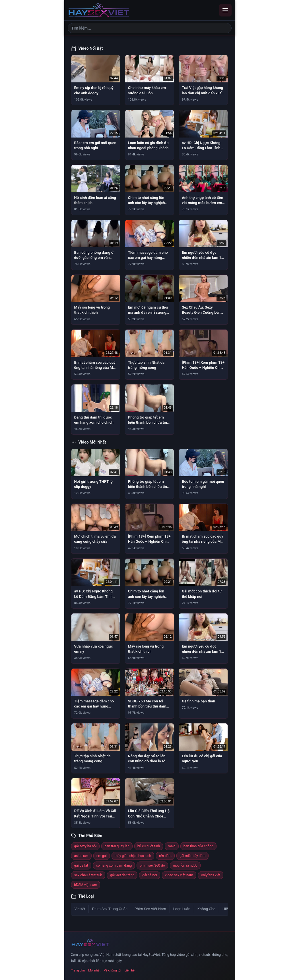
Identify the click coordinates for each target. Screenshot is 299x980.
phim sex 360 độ (152, 865)
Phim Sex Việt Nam (150, 909)
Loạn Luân (182, 909)
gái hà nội (150, 875)
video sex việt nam (179, 875)
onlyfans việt (211, 875)
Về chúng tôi (113, 970)
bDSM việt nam (86, 885)
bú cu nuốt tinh (149, 846)
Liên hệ (130, 970)
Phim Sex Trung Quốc (110, 909)
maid (172, 846)
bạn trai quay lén (117, 846)
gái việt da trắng (122, 875)
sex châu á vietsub (88, 875)
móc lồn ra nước (185, 865)
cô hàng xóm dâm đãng (114, 865)
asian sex (81, 856)
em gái (102, 856)
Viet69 (80, 909)
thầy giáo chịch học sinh (133, 856)
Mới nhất (94, 970)
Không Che (206, 909)
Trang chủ (78, 970)
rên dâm (165, 856)
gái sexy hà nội (85, 846)
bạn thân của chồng (198, 846)
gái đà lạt (81, 865)
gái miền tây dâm (192, 856)
